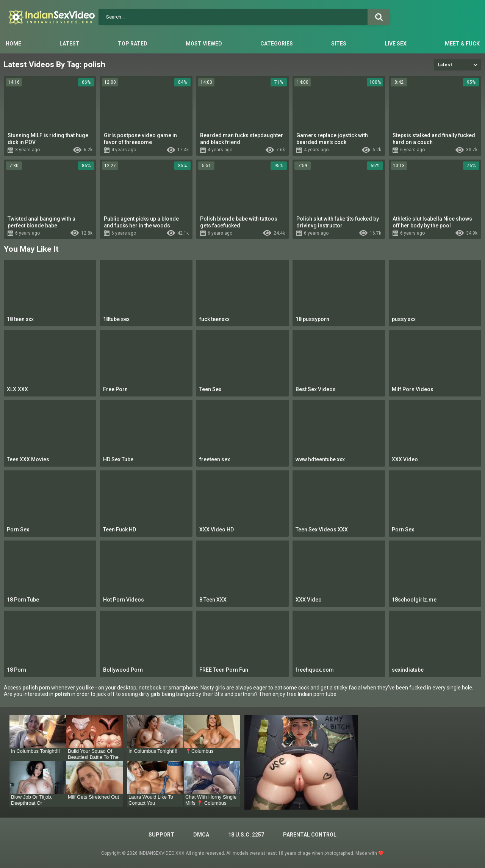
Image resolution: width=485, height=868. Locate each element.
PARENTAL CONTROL (310, 835)
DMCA (201, 835)
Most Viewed (204, 44)
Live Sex (396, 44)
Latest (70, 44)
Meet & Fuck (462, 44)
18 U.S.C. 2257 (246, 835)
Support (161, 835)
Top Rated (133, 44)
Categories (277, 44)
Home (13, 44)
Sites (339, 44)
